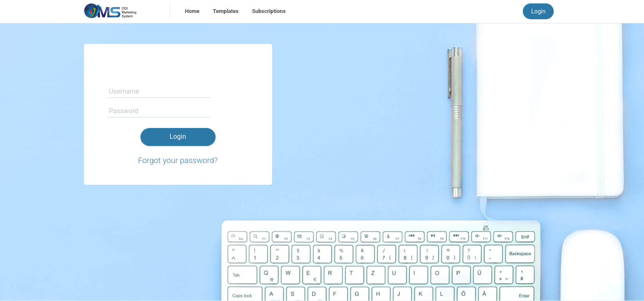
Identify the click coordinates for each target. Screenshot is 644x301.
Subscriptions (269, 11)
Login (538, 11)
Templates (226, 11)
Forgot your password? (178, 160)
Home (192, 11)
